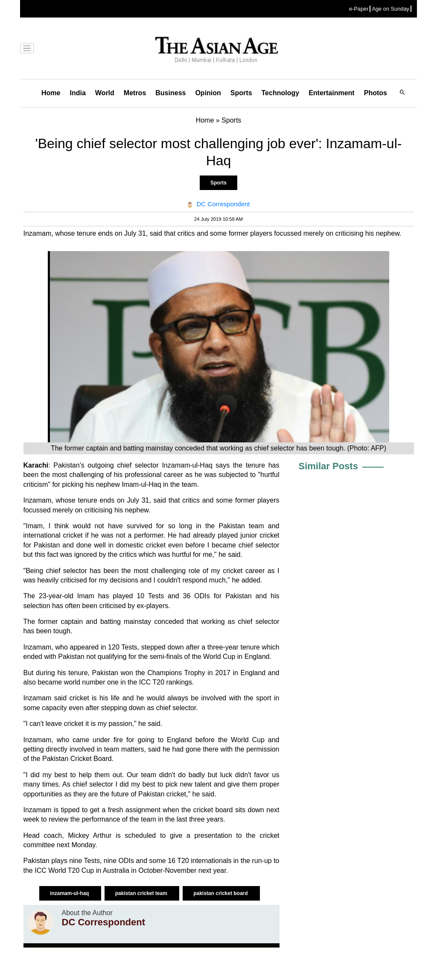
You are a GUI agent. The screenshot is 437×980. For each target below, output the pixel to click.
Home (51, 93)
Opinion (208, 93)
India (77, 93)
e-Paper (359, 9)
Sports (241, 93)
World (105, 93)
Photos (376, 93)
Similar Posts (328, 466)
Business (170, 93)
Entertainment (332, 93)
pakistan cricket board (221, 893)
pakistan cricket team (142, 893)
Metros (135, 93)
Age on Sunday (390, 9)
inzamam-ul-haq (70, 893)
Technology (281, 93)
